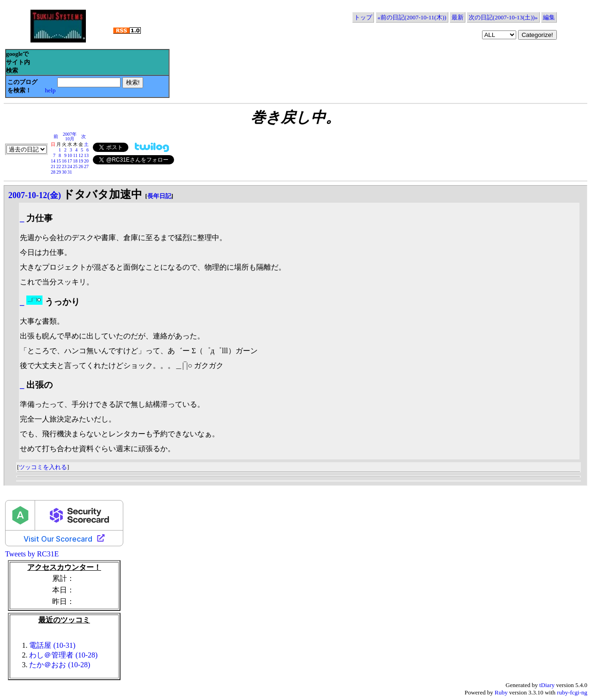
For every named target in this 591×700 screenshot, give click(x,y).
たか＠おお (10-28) (60, 665)
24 (70, 166)
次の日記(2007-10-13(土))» (503, 17)
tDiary (547, 685)
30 (64, 172)
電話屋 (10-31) (52, 645)
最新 (458, 17)
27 (86, 166)
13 (86, 155)
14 (53, 161)
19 (81, 161)
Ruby (501, 692)
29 (59, 172)
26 (81, 166)
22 (59, 166)
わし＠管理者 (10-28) (63, 655)
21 (53, 166)
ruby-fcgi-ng (572, 692)
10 (70, 155)
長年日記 (159, 196)
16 (64, 161)
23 (64, 166)
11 (75, 155)
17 (70, 161)
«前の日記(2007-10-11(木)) (412, 17)
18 (75, 161)
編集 (549, 17)
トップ (363, 17)
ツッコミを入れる (43, 467)
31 (70, 172)
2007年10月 (70, 136)
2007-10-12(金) (35, 195)
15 (59, 161)
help (50, 90)
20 (86, 161)
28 (53, 172)
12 (81, 155)
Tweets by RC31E (32, 554)
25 (75, 166)
